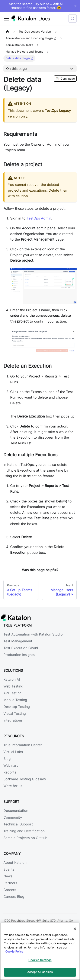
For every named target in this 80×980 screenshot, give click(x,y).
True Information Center (23, 745)
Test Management (18, 641)
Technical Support (18, 824)
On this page (16, 69)
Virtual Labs (13, 752)
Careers (10, 890)
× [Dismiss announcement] (75, 6)
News (8, 876)
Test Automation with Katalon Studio (33, 634)
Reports (10, 772)
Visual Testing (15, 713)
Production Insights (19, 655)
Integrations (13, 720)
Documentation (16, 811)
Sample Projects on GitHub (25, 838)
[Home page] (7, 32)
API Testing (12, 693)
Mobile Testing (15, 700)
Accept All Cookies (40, 972)
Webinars (11, 765)
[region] (40, 951)
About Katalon (15, 862)
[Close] (75, 929)
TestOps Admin (39, 218)
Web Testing (13, 686)
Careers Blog (14, 897)
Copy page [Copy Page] (65, 79)
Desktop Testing (17, 707)
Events (9, 869)
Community (13, 817)
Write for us (13, 786)
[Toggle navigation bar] (7, 19)
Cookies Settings (40, 960)
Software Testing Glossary (25, 779)
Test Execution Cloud (21, 648)
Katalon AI (12, 679)
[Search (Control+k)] (73, 19)
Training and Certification (24, 831)
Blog (7, 759)
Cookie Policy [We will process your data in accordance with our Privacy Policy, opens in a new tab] (14, 951)
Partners (10, 883)
